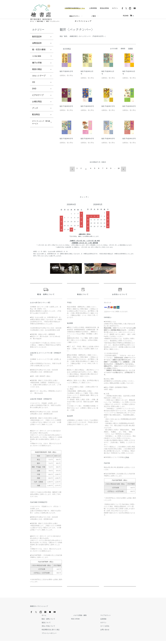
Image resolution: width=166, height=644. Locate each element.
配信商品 (36, 121)
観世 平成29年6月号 (129, 112)
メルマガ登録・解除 (109, 610)
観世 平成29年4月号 (87, 144)
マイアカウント (131, 610)
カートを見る (130, 621)
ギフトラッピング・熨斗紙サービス (40, 131)
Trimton (94, 640)
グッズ (35, 114)
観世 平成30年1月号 (66, 77)
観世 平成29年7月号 (108, 112)
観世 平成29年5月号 (66, 144)
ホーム (32, 27)
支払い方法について (82, 621)
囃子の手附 (37, 69)
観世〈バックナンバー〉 (53, 27)
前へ (74, 174)
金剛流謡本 (37, 48)
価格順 (123, 54)
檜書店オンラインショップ (39, 610)
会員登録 (129, 613)
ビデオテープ (38, 101)
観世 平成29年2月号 (129, 144)
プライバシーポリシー (83, 628)
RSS (104, 613)
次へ (122, 174)
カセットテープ (39, 82)
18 (118, 174)
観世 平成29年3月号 (108, 144)
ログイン (115, 8)
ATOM (109, 613)
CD (34, 88)
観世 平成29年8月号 (87, 112)
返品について (80, 617)
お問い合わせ (130, 624)
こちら (127, 461)
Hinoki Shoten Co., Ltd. (84, 640)
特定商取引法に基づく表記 (84, 624)
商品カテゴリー (74, 16)
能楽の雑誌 (40, 27)
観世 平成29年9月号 (66, 112)
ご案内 (93, 16)
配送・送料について (82, 613)
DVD (34, 95)
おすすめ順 (114, 54)
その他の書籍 (38, 62)
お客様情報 (93, 8)
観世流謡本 (37, 42)
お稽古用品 (37, 108)
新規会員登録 (104, 8)
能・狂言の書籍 (39, 55)
